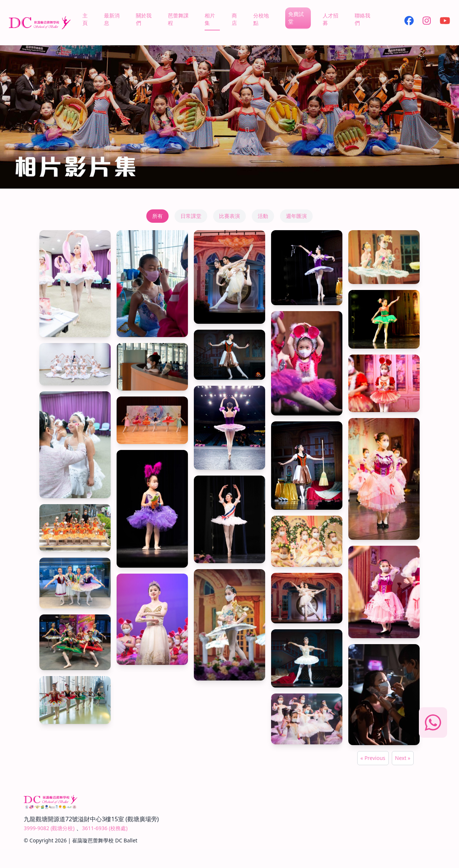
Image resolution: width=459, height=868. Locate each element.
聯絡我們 (362, 19)
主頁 (85, 19)
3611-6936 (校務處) (105, 828)
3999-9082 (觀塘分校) (49, 828)
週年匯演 (296, 216)
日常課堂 (191, 216)
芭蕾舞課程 (178, 19)
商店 (234, 19)
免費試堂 (296, 18)
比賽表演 (229, 216)
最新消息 (112, 19)
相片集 (210, 19)
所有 (157, 216)
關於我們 (144, 19)
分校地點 (261, 19)
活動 (263, 216)
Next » (403, 758)
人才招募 (331, 19)
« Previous (373, 758)
